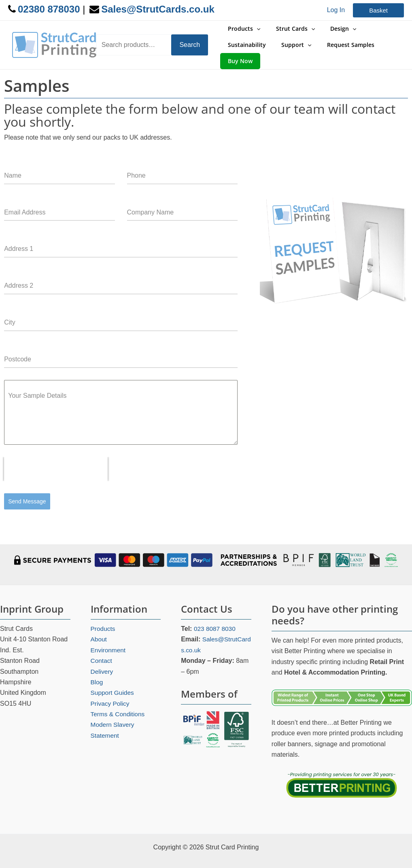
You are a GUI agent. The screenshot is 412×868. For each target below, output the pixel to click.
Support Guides (113, 678)
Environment (109, 635)
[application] (257, 31)
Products (103, 614)
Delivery (102, 657)
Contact (102, 646)
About (99, 625)
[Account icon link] (336, 10)
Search (192, 39)
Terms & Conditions (119, 699)
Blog (97, 667)
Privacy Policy (111, 689)
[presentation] (56, 457)
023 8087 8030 (216, 614)
